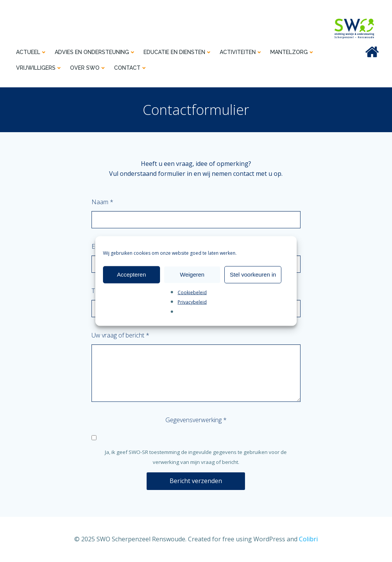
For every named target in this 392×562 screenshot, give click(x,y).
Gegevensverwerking (196, 420)
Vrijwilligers (39, 68)
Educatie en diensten (178, 52)
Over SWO (88, 68)
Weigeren (192, 274)
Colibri (308, 539)
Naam (102, 202)
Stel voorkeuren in (253, 274)
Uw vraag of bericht (120, 335)
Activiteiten (241, 52)
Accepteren (131, 274)
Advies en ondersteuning (95, 52)
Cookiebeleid (192, 292)
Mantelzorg (292, 52)
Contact (131, 68)
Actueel (32, 52)
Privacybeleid (192, 302)
